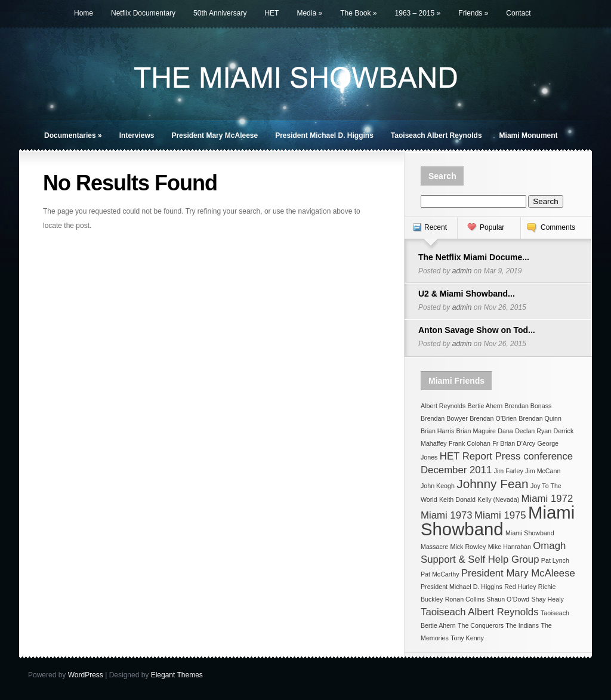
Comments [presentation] (558, 227)
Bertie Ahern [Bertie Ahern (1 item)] (485, 406)
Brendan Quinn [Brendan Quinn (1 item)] (540, 418)
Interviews (137, 135)
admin (462, 271)
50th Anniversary (220, 13)
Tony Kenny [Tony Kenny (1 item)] (467, 638)
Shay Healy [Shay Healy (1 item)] (547, 599)
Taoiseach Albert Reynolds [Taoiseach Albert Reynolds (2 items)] (480, 612)
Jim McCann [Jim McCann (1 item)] (543, 471)
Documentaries (73, 135)
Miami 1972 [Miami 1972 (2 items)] (547, 499)
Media (309, 13)
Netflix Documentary (143, 13)
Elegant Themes (177, 675)
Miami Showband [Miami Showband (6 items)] (498, 521)
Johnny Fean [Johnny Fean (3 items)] (492, 484)
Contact (518, 13)
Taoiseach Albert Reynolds (436, 135)
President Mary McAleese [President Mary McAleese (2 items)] (518, 573)
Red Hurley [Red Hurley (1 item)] (520, 587)
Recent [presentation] (436, 227)
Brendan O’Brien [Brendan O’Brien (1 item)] (493, 418)
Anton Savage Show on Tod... (477, 330)
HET (271, 13)
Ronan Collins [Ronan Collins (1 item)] (465, 599)
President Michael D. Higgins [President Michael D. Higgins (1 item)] (462, 587)
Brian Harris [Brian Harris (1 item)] (437, 431)
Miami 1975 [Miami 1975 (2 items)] (500, 515)
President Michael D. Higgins (324, 135)
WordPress (86, 675)
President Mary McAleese (215, 135)
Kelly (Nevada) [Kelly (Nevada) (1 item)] (498, 499)
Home (84, 13)
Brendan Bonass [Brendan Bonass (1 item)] (528, 406)
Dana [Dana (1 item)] (505, 431)
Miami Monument (529, 135)
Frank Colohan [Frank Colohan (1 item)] (470, 443)
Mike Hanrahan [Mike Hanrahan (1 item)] (510, 547)
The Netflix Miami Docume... (474, 257)
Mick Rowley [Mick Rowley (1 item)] (468, 547)
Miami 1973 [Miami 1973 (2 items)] (447, 515)
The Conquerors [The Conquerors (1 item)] (481, 625)
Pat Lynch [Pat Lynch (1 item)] (555, 560)
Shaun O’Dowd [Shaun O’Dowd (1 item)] (508, 599)
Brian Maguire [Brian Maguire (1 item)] (476, 431)
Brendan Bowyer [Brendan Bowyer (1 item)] (444, 418)
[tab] (431, 234)
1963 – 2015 (418, 13)
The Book (358, 13)
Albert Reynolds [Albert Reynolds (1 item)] (443, 406)
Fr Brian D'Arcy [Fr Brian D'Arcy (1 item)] (514, 443)
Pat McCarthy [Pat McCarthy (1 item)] (440, 574)
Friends (473, 13)
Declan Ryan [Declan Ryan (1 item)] (533, 431)
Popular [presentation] (492, 227)
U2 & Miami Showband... (467, 294)
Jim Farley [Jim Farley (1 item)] (509, 471)
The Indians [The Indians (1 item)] (522, 625)
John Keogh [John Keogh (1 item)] (438, 486)
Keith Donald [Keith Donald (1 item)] (457, 499)
